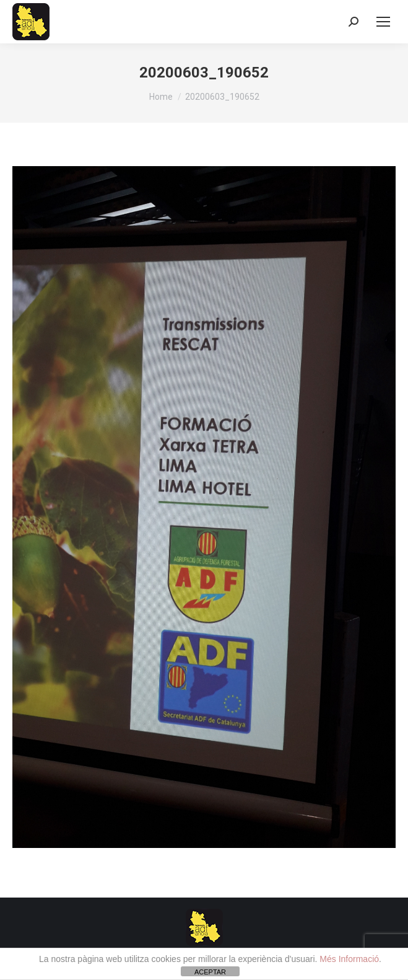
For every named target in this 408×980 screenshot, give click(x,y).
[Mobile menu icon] (383, 22)
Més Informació (349, 959)
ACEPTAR (210, 972)
